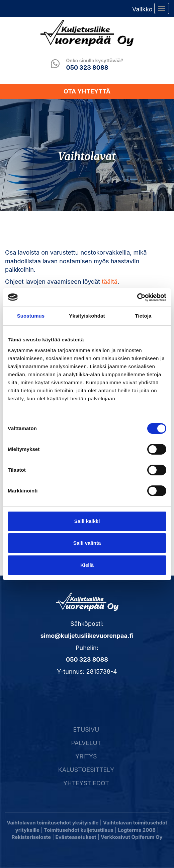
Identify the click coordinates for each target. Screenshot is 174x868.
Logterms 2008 (137, 830)
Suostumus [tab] (31, 316)
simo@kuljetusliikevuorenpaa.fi (87, 636)
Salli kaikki (87, 521)
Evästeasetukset (76, 837)
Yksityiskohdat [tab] (87, 316)
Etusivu (86, 729)
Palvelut (86, 743)
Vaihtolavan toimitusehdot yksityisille (53, 823)
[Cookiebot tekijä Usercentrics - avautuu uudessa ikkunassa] (137, 297)
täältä (110, 282)
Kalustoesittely (86, 770)
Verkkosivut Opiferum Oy (132, 837)
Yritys (86, 756)
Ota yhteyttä (87, 91)
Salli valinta (87, 543)
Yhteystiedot (86, 783)
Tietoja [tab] (143, 316)
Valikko (142, 9)
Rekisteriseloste (31, 837)
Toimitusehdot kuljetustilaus (78, 830)
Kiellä (87, 565)
